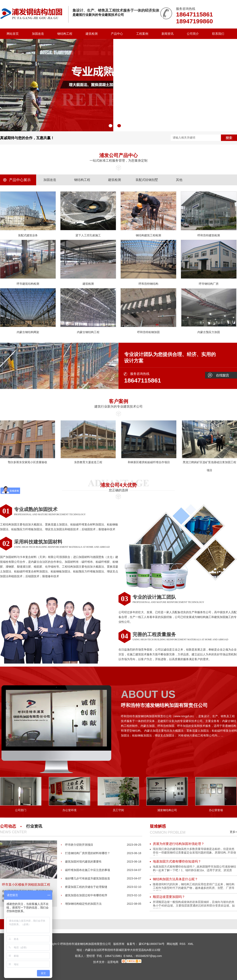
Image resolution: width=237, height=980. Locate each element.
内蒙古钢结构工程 (88, 332)
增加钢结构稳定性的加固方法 (83, 904)
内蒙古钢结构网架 (28, 332)
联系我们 (218, 34)
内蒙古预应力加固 (209, 332)
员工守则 (118, 810)
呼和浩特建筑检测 (209, 235)
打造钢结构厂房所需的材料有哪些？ (88, 853)
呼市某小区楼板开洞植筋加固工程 (26, 885)
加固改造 (38, 34)
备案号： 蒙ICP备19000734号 (146, 944)
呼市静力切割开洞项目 (79, 845)
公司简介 (193, 34)
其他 (179, 180)
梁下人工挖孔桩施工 (88, 235)
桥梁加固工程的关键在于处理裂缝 (86, 887)
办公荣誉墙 (216, 810)
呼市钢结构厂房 (209, 284)
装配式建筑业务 (28, 235)
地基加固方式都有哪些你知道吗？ (177, 861)
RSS (183, 944)
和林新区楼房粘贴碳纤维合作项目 (149, 462)
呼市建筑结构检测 (28, 284)
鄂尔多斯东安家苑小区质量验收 (28, 462)
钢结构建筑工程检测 (148, 235)
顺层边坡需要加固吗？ (169, 897)
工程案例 (142, 34)
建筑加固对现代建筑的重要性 (83, 862)
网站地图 (172, 944)
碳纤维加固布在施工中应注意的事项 (88, 870)
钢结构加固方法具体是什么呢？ (175, 879)
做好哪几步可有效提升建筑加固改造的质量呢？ (88, 880)
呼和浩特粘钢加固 (148, 332)
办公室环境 (69, 810)
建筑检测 (92, 34)
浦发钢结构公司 (167, 810)
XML (191, 944)
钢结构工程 (65, 34)
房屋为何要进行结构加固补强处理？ (179, 844)
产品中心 (117, 34)
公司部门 (21, 810)
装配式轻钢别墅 (147, 180)
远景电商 (113, 962)
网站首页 (13, 34)
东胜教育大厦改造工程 (88, 462)
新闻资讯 (168, 34)
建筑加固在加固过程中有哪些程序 (86, 895)
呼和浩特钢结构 (148, 284)
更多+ (233, 832)
